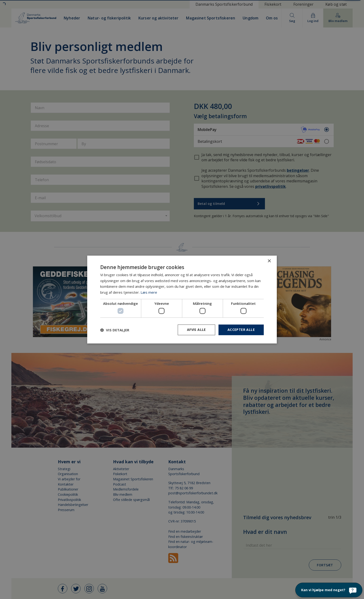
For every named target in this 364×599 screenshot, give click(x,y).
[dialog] (182, 299)
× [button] (269, 261)
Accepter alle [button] (241, 330)
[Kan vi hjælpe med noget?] (329, 590)
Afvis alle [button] (196, 330)
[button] (115, 330)
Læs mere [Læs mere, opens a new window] (149, 292)
